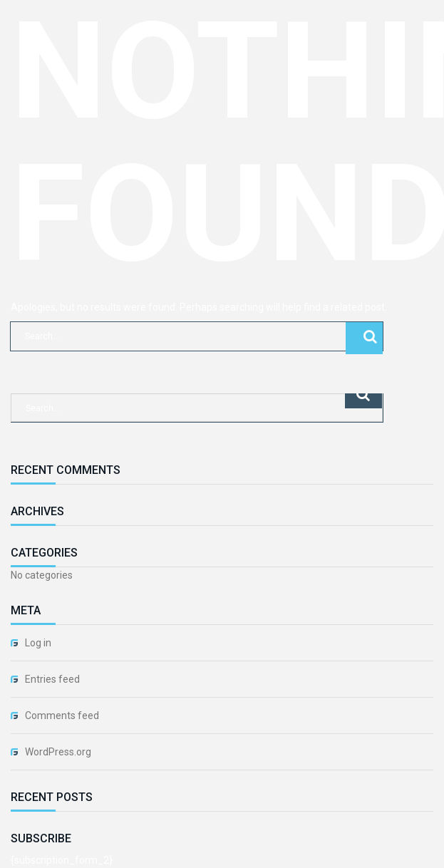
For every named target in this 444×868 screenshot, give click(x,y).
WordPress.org (58, 752)
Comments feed (62, 715)
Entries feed (52, 679)
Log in (38, 643)
